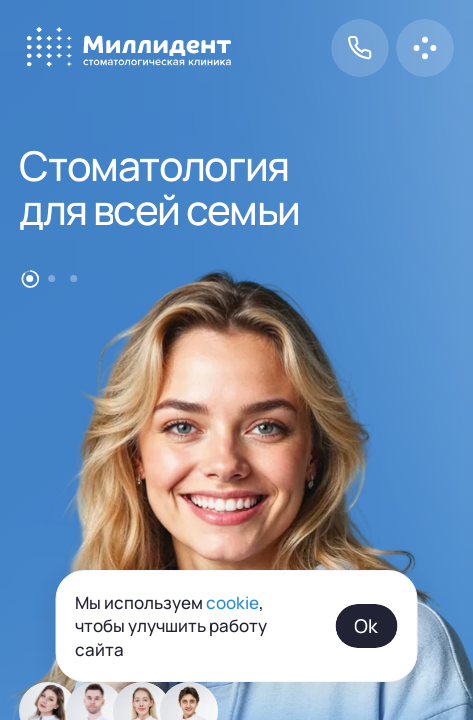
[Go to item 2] (51, 278)
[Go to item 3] (73, 278)
